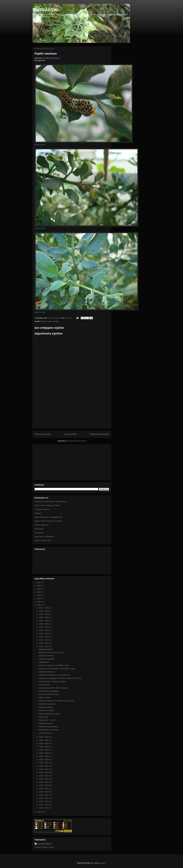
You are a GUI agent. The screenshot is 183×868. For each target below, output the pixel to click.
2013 (39, 595)
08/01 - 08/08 (44, 624)
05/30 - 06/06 (44, 740)
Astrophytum (39, 533)
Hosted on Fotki (40, 145)
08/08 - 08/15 (44, 621)
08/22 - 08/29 (44, 614)
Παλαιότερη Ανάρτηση (99, 434)
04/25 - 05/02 (44, 756)
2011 (39, 602)
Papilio (43, 321)
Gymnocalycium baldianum (49, 691)
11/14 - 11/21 (44, 608)
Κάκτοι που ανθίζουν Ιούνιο (49, 694)
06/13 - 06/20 (44, 646)
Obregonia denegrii (46, 707)
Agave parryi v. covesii (47, 720)
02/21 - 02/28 (44, 785)
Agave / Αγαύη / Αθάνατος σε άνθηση (48, 521)
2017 (39, 582)
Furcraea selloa (44, 685)
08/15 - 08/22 (44, 617)
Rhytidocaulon (44, 662)
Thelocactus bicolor (46, 723)
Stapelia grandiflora (46, 649)
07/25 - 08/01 (44, 627)
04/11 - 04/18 (44, 763)
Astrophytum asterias (46, 710)
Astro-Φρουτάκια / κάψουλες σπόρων (52, 681)
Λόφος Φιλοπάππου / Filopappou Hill (48, 517)
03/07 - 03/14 (44, 779)
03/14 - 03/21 (44, 776)
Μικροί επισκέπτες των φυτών (49, 714)
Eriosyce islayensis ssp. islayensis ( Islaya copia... (57, 701)
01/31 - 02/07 (44, 795)
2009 (39, 812)
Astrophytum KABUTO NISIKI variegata (53, 688)
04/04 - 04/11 (44, 766)
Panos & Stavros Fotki (43, 540)
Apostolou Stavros (44, 844)
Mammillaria (39, 529)
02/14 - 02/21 (44, 789)
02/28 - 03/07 (44, 782)
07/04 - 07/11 (44, 637)
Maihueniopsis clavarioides (48, 730)
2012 (39, 599)
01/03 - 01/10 (44, 808)
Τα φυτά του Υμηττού (42, 509)
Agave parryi (43, 717)
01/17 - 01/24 (44, 801)
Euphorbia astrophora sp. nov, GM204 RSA (55, 675)
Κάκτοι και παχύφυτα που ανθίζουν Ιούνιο (54, 665)
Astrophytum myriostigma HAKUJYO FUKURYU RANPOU (60, 678)
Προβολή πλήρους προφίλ (44, 847)
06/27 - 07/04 (44, 640)
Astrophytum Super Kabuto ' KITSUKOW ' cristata (57, 669)
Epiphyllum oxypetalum (47, 704)
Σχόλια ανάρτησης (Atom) (77, 441)
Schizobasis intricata (46, 656)
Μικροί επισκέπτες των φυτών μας (51, 652)
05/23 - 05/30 (44, 743)
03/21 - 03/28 (44, 772)
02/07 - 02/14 (44, 792)
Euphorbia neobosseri (47, 672)
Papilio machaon (52, 58)
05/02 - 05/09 (44, 753)
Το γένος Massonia (41, 525)
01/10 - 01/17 (44, 805)
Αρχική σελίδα (70, 434)
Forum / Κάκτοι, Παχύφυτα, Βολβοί (47, 505)
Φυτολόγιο (45, 9)
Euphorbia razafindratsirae (48, 727)
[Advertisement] (72, 410)
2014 (39, 592)
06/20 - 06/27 (44, 643)
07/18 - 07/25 (44, 630)
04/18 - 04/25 (44, 760)
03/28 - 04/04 (44, 769)
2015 (39, 589)
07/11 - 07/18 (44, 634)
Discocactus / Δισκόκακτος (44, 537)
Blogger (103, 863)
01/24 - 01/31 (44, 798)
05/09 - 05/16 (44, 750)
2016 (39, 586)
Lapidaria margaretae (47, 659)
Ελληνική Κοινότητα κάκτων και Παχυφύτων (50, 502)
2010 (39, 605)
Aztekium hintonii (45, 733)
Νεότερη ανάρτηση (43, 434)
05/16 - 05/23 (44, 747)
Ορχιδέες (38, 513)
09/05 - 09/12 (44, 611)
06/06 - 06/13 (44, 737)
